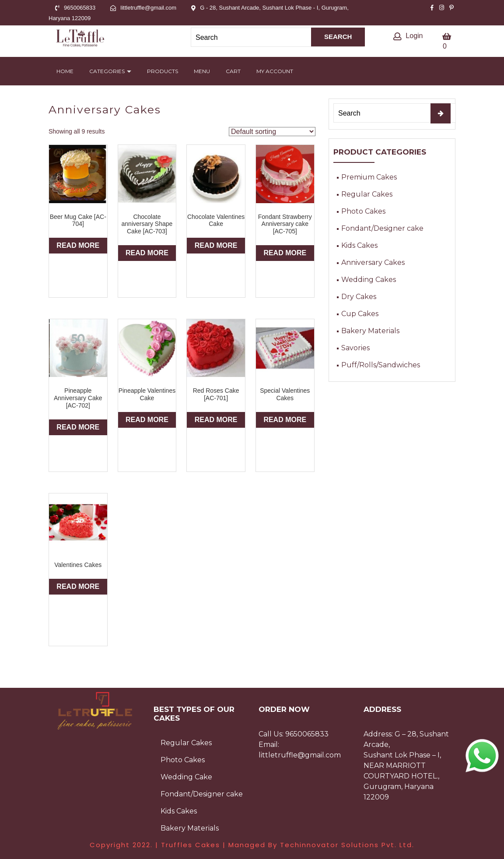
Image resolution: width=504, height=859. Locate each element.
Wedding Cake (186, 777)
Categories (107, 71)
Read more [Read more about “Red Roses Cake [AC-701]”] (216, 420)
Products (163, 71)
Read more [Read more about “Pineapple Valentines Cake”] (147, 420)
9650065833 (307, 734)
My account (275, 71)
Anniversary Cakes (373, 262)
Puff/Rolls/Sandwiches (381, 365)
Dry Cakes (359, 297)
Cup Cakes (360, 314)
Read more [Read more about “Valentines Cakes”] (78, 586)
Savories (355, 348)
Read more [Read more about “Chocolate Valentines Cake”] (216, 245)
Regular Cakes (367, 194)
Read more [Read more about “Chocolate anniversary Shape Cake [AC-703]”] (147, 253)
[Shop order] (272, 132)
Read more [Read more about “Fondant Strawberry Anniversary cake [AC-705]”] (285, 253)
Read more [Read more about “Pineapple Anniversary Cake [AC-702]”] (78, 427)
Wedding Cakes (369, 280)
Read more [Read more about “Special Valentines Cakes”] (285, 420)
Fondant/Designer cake (382, 228)
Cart (233, 71)
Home (65, 71)
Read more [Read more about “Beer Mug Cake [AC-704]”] (78, 245)
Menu (202, 71)
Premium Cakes (369, 177)
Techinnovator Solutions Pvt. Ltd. (347, 845)
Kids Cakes (359, 245)
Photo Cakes (363, 211)
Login (408, 36)
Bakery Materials (370, 331)
